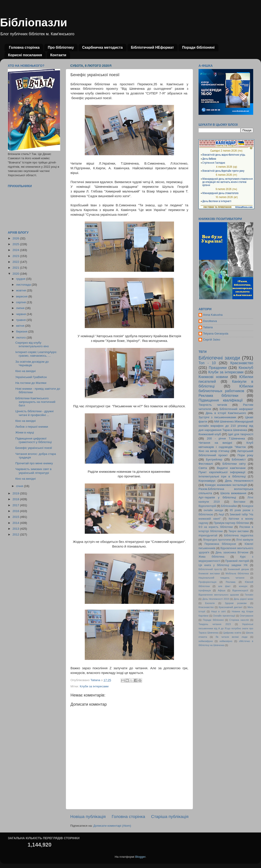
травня (21, 320)
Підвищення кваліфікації (221, 400)
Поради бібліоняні (198, 47)
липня (21, 308)
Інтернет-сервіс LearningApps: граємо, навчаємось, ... (36, 354)
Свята (203, 468)
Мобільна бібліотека (237, 573)
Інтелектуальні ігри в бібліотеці (222, 476)
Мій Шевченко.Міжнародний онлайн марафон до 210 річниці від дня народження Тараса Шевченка (226, 426)
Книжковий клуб (210, 434)
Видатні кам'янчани (231, 468)
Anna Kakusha (213, 315)
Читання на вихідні (215, 443)
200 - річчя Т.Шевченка (226, 438)
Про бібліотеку (61, 47)
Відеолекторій (207, 506)
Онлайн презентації (224, 616)
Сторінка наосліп (239, 620)
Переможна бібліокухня (220, 544)
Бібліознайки (229, 506)
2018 (16, 499)
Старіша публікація (170, 817)
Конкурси (248, 506)
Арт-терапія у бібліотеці (217, 497)
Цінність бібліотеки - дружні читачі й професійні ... (34, 413)
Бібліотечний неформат (236, 409)
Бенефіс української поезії (34, 448)
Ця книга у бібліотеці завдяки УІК (223, 565)
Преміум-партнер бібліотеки (231, 523)
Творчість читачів (213, 405)
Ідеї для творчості (241, 434)
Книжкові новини (213, 377)
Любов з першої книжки (32, 427)
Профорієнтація (207, 582)
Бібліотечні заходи (219, 358)
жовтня (21, 290)
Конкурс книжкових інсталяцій (226, 485)
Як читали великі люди (232, 637)
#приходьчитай (208, 535)
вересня (22, 296)
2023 (16, 256)
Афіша (222, 590)
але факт (224, 586)
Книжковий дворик (238, 569)
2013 (16, 529)
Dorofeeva (210, 321)
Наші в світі (219, 611)
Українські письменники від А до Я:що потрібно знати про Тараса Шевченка (226, 628)
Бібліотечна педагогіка (239, 535)
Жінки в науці (25, 432)
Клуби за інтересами (94, 686)
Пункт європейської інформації (222, 472)
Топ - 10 (207, 363)
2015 (16, 517)
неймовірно (226, 641)
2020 (16, 274)
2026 (16, 238)
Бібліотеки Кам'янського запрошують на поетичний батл (35, 402)
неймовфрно (206, 641)
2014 (16, 523)
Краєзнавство (242, 363)
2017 (16, 505)
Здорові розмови (236, 603)
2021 (16, 268)
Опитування (246, 616)
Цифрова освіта (232, 633)
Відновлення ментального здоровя (219, 595)
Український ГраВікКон (31, 377)
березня (22, 332)
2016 (16, 511)
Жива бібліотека (211, 557)
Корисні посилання (25, 55)
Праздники (218, 368)
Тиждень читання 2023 (215, 624)
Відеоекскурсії (240, 590)
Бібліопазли (34, 23)
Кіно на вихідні (26, 371)
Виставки (240, 502)
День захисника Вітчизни (232, 552)
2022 (16, 262)
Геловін (249, 595)
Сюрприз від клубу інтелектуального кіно (32, 344)
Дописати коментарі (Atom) (112, 826)
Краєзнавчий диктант (231, 607)
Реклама (231, 582)
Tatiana (208, 327)
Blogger (140, 857)
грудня (21, 279)
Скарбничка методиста (102, 47)
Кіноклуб (246, 368)
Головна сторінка (24, 47)
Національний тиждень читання (221, 578)
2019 (16, 493)
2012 (16, 534)
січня (20, 486)
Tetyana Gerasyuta (216, 334)
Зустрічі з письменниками (217, 417)
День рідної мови (243, 599)
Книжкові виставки (209, 573)
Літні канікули (245, 540)
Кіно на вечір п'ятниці (214, 451)
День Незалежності (239, 481)
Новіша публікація (88, 817)
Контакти (58, 55)
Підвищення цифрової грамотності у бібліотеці (34, 440)
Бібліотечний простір (210, 569)
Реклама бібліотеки (218, 395)
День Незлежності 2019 (216, 599)
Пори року (245, 455)
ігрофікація (205, 590)
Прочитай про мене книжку (34, 463)
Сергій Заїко (212, 340)
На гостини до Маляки (31, 383)
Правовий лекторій (237, 561)
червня (21, 314)
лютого (21, 338)
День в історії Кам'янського (226, 413)
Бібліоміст (239, 459)
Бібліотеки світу (234, 464)
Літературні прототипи (217, 540)
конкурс (243, 586)
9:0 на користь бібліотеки (216, 527)
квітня (21, 326)
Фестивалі (206, 464)
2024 (16, 250)
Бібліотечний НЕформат (152, 47)
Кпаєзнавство (206, 607)
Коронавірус (207, 481)
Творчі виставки (239, 531)
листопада (24, 285)
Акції (221, 515)
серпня (21, 302)
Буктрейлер (214, 459)
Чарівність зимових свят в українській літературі (33, 471)
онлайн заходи (213, 510)
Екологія (210, 603)
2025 (16, 244)
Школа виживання (233, 493)
